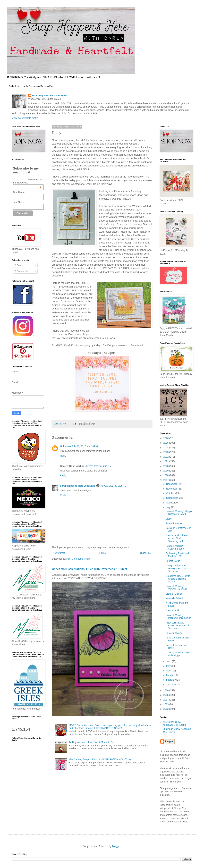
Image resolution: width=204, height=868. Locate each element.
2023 (166, 452)
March (170, 675)
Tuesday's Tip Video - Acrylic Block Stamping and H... (177, 538)
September (172, 498)
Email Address (27, 183)
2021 (166, 461)
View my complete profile (25, 118)
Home (102, 553)
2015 (166, 695)
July (169, 507)
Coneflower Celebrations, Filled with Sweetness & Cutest (90, 569)
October (171, 493)
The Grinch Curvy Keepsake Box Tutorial (175, 723)
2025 (166, 443)
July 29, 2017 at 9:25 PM (113, 486)
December (172, 484)
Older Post (146, 553)
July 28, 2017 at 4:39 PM (85, 446)
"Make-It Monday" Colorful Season (175, 547)
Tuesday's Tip (173, 610)
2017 (166, 480)
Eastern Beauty (174, 633)
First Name (19, 192)
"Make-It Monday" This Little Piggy (177, 654)
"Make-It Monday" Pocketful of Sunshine (178, 617)
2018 (166, 475)
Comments (21, 271)
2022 (166, 457)
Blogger (116, 846)
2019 (166, 471)
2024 (166, 448)
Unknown (65, 446)
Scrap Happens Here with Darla (49, 96)
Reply (63, 456)
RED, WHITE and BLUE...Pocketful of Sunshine (177, 626)
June (169, 661)
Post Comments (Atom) (79, 559)
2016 (166, 690)
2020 (166, 466)
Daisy (169, 519)
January (171, 685)
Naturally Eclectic (175, 598)
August (170, 503)
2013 (166, 704)
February (171, 680)
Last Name (19, 202)
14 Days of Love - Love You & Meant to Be (91, 742)
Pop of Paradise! (174, 523)
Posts (18, 265)
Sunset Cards (173, 561)
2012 (166, 709)
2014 (166, 700)
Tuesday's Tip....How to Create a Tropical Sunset (178, 579)
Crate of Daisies (174, 594)
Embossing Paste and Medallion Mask (177, 555)
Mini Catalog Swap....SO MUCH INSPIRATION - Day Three (100, 759)
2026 (166, 438)
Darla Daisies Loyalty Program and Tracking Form (32, 86)
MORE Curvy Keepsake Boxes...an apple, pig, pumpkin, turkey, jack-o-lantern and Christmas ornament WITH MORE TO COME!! (110, 727)
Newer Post (59, 553)
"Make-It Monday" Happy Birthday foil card (179, 513)
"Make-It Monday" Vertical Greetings (176, 588)
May (169, 666)
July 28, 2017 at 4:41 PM (99, 466)
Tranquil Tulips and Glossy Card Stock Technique (177, 568)
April (169, 671)
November (172, 489)
